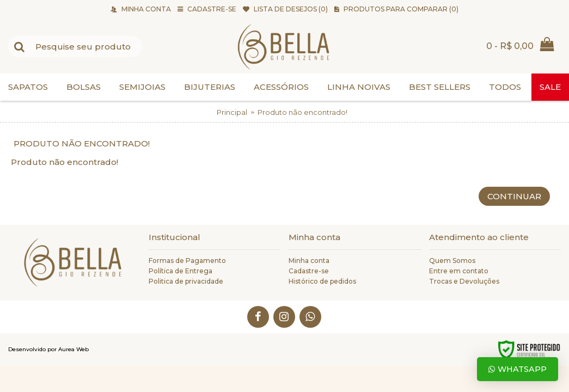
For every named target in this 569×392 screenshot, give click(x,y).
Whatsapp (518, 369)
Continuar (514, 196)
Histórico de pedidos (322, 281)
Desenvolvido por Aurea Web (48, 349)
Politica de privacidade (186, 281)
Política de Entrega (181, 271)
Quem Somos (452, 261)
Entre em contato (459, 271)
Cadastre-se (309, 271)
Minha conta (309, 261)
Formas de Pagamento (187, 261)
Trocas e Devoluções (464, 281)
